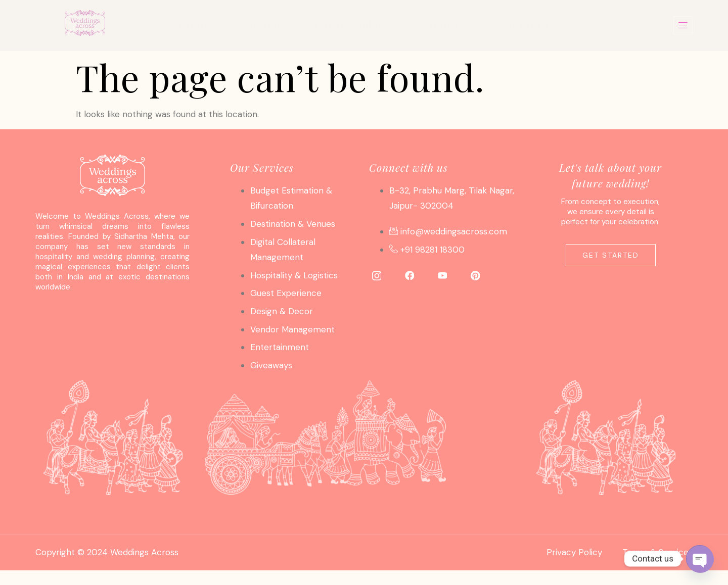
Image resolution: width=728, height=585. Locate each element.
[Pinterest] (475, 275)
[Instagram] (377, 275)
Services (260, 25)
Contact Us (532, 25)
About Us (445, 25)
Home (189, 25)
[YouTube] (442, 275)
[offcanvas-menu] (683, 25)
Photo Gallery (352, 25)
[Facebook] (409, 275)
